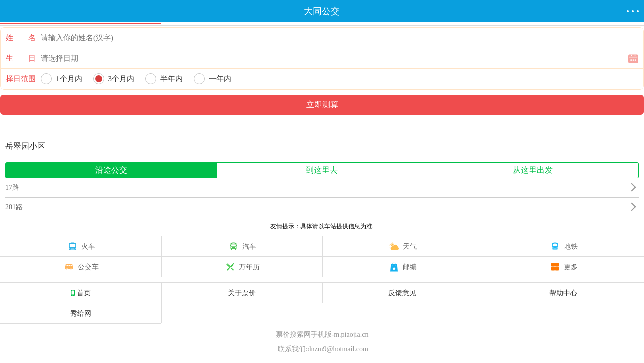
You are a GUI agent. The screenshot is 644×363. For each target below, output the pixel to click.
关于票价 (242, 293)
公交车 (81, 267)
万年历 (242, 267)
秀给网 (81, 313)
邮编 (402, 267)
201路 (14, 207)
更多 (563, 267)
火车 (81, 246)
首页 (81, 293)
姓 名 (21, 38)
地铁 (563, 246)
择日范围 (21, 79)
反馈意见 (402, 293)
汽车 (242, 246)
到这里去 (322, 170)
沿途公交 (111, 170)
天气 (402, 246)
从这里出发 (533, 170)
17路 (12, 188)
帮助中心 (563, 293)
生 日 (21, 58)
